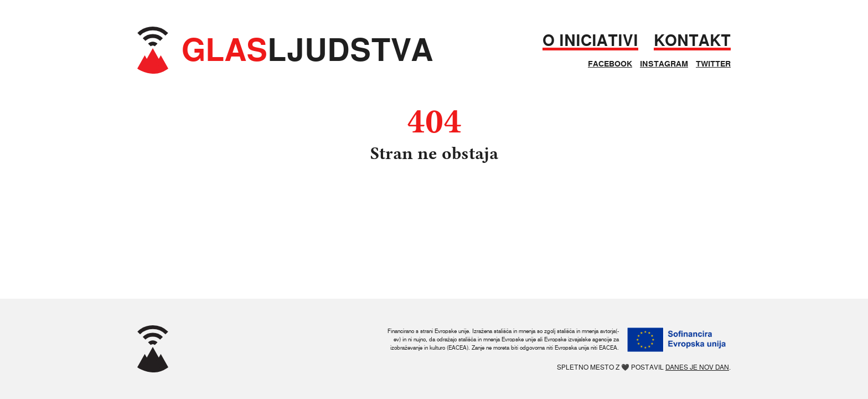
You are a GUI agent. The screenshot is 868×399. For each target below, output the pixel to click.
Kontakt (692, 41)
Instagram (664, 64)
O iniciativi (590, 41)
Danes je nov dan (697, 367)
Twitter (713, 64)
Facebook (610, 64)
